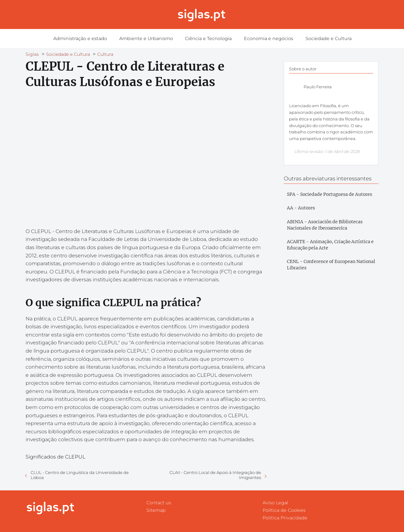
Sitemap (156, 510)
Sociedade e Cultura (319, 38)
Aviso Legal (275, 503)
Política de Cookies (284, 510)
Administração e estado (89, 38)
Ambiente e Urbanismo (150, 38)
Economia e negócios (264, 38)
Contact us (159, 503)
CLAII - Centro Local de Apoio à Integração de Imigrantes (215, 475)
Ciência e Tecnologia (208, 38)
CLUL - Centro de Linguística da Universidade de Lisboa (80, 475)
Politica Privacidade (285, 518)
